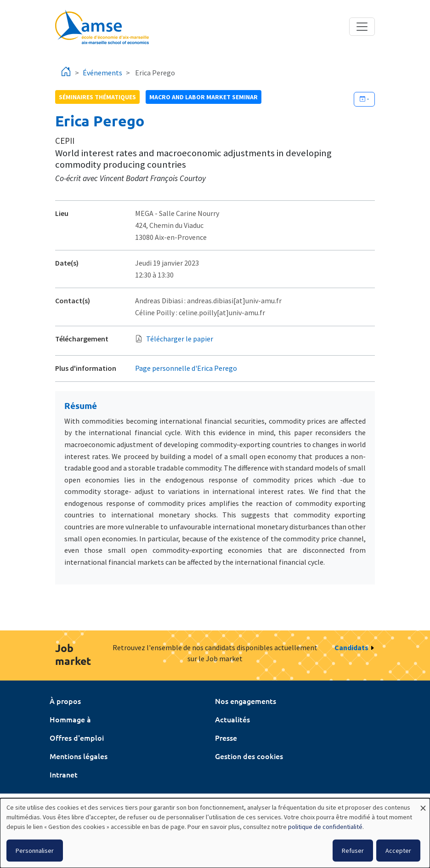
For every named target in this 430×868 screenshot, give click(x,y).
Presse (226, 738)
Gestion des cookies (249, 756)
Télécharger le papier (180, 339)
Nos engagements (246, 701)
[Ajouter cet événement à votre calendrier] (364, 99)
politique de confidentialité (325, 827)
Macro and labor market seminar (204, 97)
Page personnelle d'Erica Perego (186, 368)
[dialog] (215, 833)
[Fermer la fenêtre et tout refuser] (423, 804)
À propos (65, 701)
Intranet (64, 774)
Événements (102, 73)
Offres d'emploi (77, 738)
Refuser (353, 851)
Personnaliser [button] (35, 851)
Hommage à (70, 719)
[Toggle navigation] (362, 27)
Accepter (398, 851)
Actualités (232, 719)
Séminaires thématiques (97, 97)
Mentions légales (79, 756)
